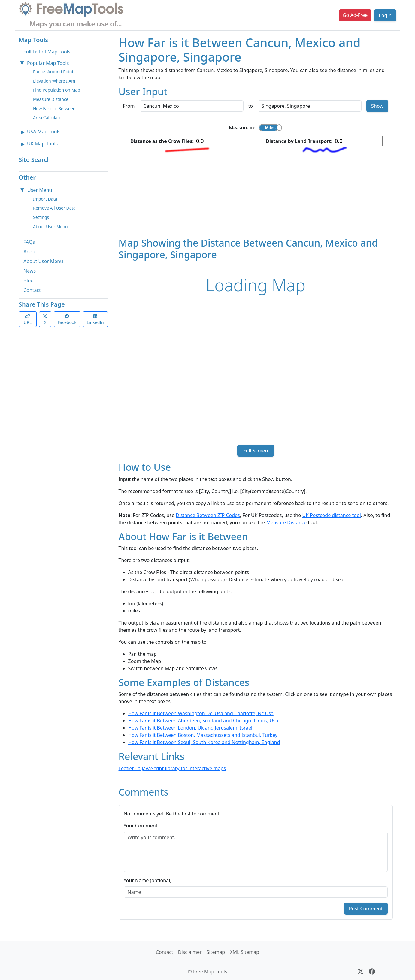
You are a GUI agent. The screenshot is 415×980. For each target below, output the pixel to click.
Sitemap (216, 952)
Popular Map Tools (48, 63)
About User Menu (50, 227)
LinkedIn (95, 320)
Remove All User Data (54, 208)
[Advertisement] (256, 195)
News (30, 271)
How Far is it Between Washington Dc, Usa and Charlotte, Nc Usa (201, 713)
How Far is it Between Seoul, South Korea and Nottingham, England (204, 742)
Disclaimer (190, 952)
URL (28, 320)
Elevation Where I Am (54, 81)
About (30, 252)
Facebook (67, 320)
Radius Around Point (53, 72)
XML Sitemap (244, 952)
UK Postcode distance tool (331, 515)
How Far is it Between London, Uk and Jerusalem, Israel (190, 728)
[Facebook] (372, 972)
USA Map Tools (44, 132)
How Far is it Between (54, 109)
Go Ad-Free (355, 15)
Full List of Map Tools (47, 52)
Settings (41, 217)
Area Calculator (48, 118)
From (129, 106)
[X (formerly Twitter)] (360, 972)
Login (385, 15)
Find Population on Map (57, 90)
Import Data (45, 199)
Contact (32, 290)
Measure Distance (51, 99)
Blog (29, 280)
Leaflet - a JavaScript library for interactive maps (172, 768)
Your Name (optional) (148, 880)
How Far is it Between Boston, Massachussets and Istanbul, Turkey (203, 735)
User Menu (40, 190)
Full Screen (256, 451)
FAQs (29, 242)
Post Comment (366, 909)
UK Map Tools (42, 144)
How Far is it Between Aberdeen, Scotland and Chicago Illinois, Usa (203, 721)
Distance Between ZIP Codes (208, 515)
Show (377, 106)
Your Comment (141, 826)
